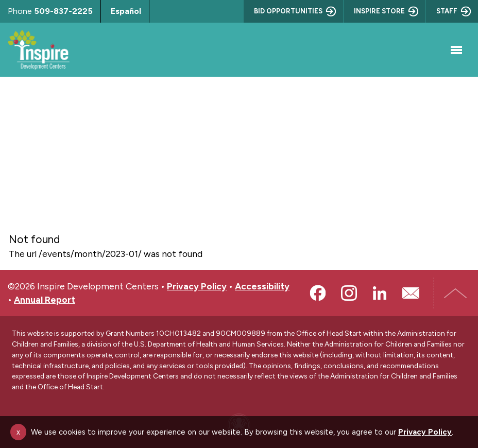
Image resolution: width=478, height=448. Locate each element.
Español (126, 11)
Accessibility (262, 286)
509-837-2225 (63, 11)
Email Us (411, 293)
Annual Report (45, 299)
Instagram (349, 293)
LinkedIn (380, 293)
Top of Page (457, 293)
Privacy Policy (197, 286)
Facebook (318, 293)
